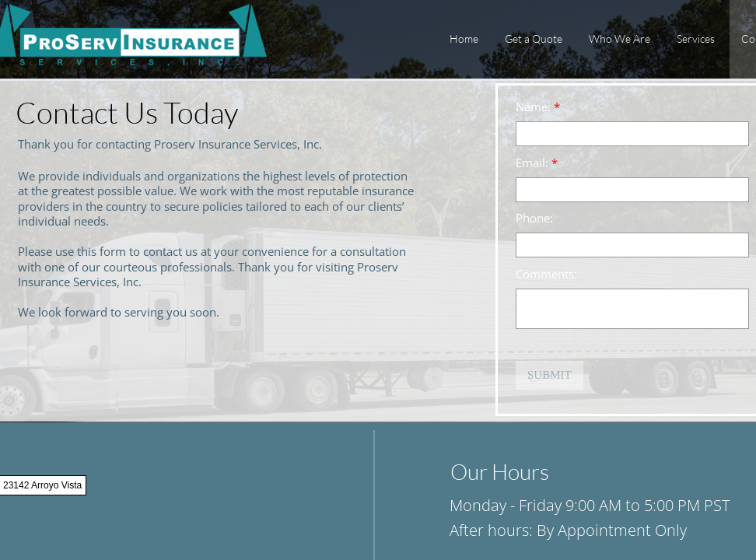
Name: (538, 107)
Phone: (534, 218)
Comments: (546, 274)
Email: (537, 163)
